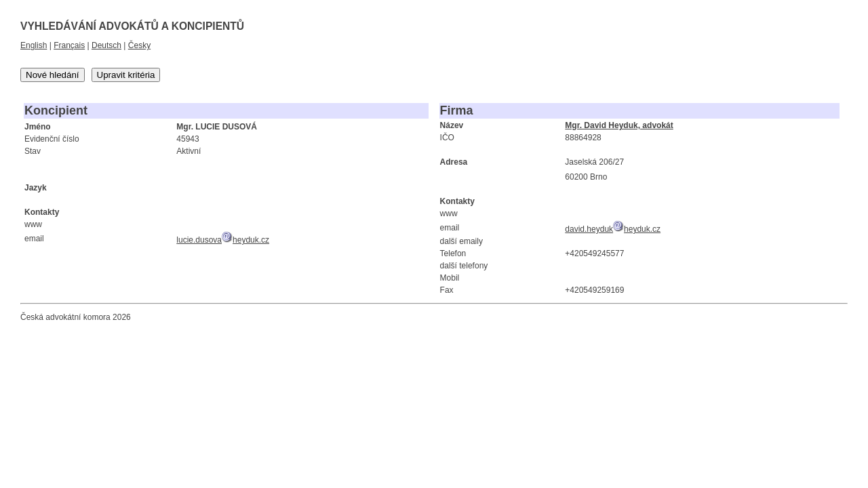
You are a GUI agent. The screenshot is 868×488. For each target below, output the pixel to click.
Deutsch (106, 45)
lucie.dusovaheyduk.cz (223, 240)
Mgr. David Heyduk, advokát (619, 125)
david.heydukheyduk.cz (613, 229)
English (34, 45)
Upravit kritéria (126, 75)
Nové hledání (53, 75)
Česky (139, 45)
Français (69, 45)
